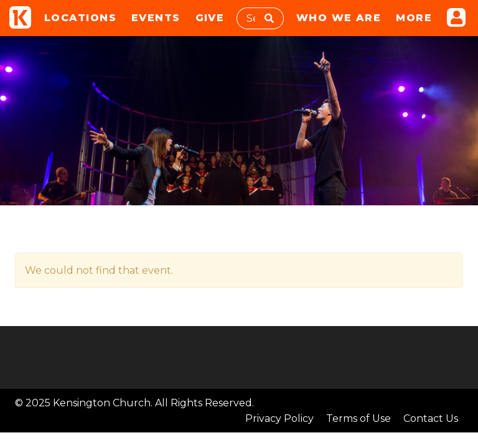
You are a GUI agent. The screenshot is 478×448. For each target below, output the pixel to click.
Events (156, 18)
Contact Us (431, 418)
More (414, 18)
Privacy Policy (279, 418)
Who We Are (339, 18)
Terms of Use (358, 418)
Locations (80, 18)
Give (210, 18)
